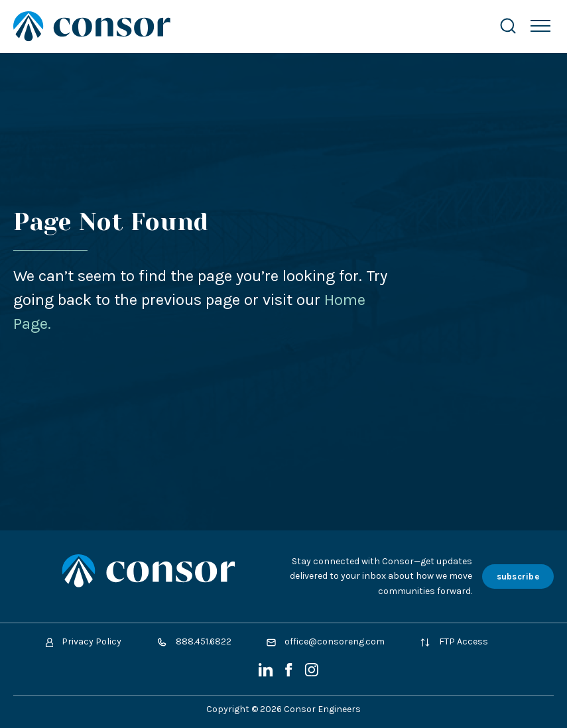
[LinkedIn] (267, 674)
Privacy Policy (84, 641)
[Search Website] (508, 26)
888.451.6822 (194, 641)
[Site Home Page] (243, 26)
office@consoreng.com (326, 641)
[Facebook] (290, 674)
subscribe (518, 576)
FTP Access (454, 641)
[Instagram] (311, 674)
